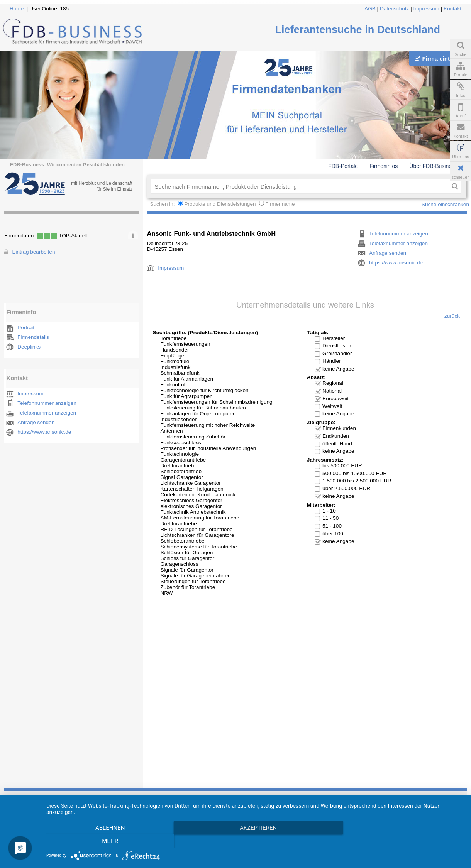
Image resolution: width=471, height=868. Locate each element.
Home (17, 9)
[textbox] (299, 186)
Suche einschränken (445, 204)
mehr (110, 841)
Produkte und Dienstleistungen (220, 204)
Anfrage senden (36, 422)
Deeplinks (29, 347)
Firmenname (280, 204)
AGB (370, 9)
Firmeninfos (384, 166)
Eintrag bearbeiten (33, 252)
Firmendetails (33, 337)
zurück (452, 316)
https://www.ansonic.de (44, 432)
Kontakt (452, 9)
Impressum (426, 9)
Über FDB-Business (433, 166)
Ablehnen (109, 828)
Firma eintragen (440, 58)
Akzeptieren (256, 828)
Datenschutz (395, 9)
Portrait (26, 327)
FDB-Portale (343, 166)
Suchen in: (163, 204)
